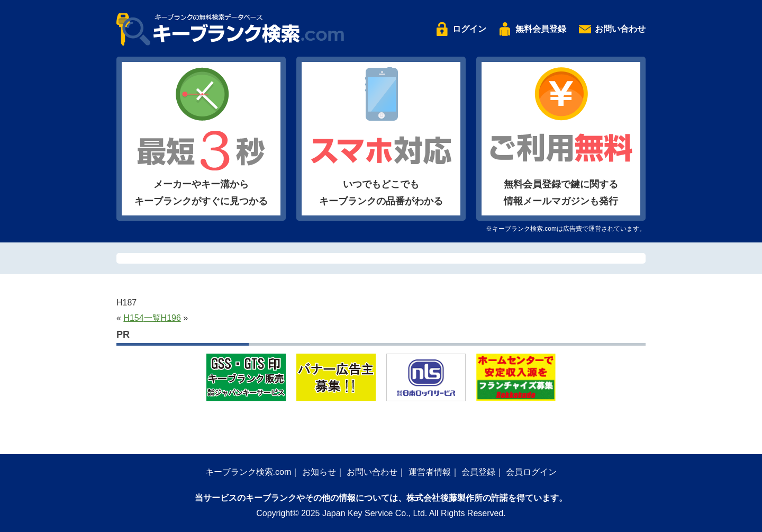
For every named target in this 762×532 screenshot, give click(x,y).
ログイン (469, 29)
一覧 (152, 318)
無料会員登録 (541, 29)
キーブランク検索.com (248, 472)
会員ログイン (531, 472)
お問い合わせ (620, 29)
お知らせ (319, 472)
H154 (133, 318)
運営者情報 (430, 472)
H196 (171, 318)
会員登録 (478, 472)
